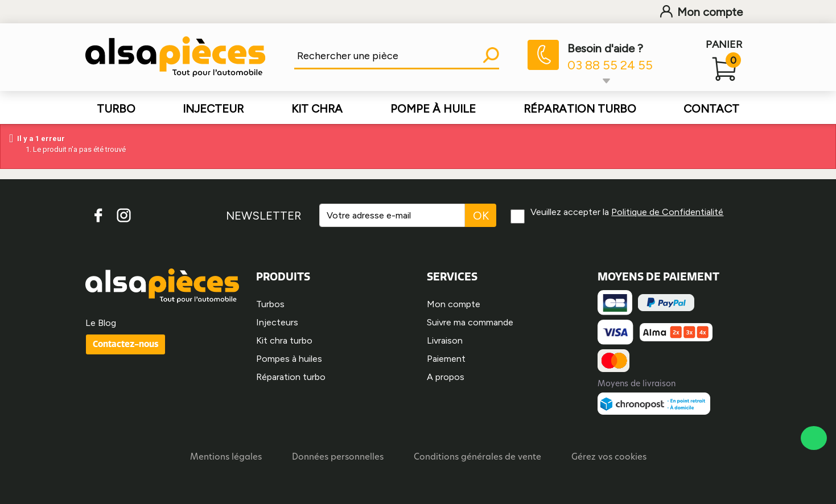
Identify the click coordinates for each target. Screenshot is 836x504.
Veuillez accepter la (627, 212)
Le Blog (101, 323)
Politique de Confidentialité (667, 212)
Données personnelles (338, 458)
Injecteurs (277, 322)
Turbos (270, 304)
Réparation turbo (291, 377)
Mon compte (701, 12)
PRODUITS (283, 276)
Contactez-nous (125, 344)
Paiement (446, 359)
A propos (446, 377)
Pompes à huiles (289, 359)
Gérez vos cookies (609, 458)
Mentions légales (226, 458)
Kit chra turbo (284, 340)
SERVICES (452, 276)
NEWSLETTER (263, 216)
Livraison (445, 340)
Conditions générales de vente (477, 458)
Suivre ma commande (470, 322)
